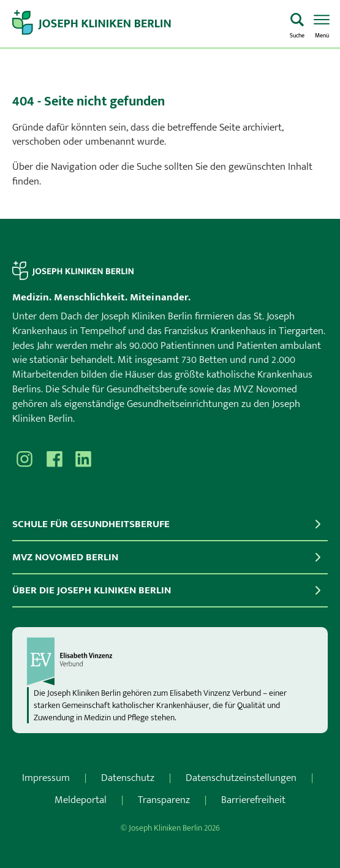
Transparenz (164, 800)
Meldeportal (81, 800)
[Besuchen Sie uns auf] (83, 459)
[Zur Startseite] (146, 24)
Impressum (46, 778)
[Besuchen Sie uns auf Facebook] (54, 459)
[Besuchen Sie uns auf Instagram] (25, 459)
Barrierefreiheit (253, 800)
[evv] (170, 661)
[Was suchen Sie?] (297, 24)
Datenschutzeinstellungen (241, 778)
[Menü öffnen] (322, 24)
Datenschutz (128, 778)
